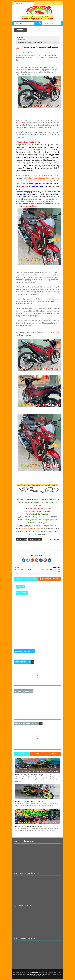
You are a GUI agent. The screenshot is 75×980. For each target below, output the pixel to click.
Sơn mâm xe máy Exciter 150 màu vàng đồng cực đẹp (33, 775)
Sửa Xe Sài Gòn (31, 974)
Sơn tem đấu (37, 526)
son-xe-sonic (22, 40)
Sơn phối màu (48, 526)
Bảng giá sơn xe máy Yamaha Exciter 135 (29, 801)
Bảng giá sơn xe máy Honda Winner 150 (29, 826)
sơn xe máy (48, 175)
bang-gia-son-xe (22, 539)
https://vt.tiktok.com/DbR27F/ (48, 517)
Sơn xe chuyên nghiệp (43, 532)
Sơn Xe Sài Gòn (34, 972)
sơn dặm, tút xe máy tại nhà (30, 529)
